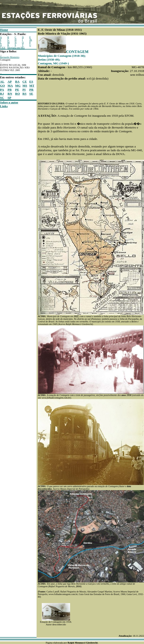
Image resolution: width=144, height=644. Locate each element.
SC (2, 98)
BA (17, 82)
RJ (2, 94)
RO (17, 94)
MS (25, 86)
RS (24, 94)
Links (4, 106)
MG (18, 86)
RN (10, 94)
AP (10, 82)
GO (2, 86)
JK (31, 40)
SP (9, 98)
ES (31, 82)
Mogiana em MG (16, 48)
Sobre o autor (9, 102)
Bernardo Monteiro (10, 57)
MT (32, 86)
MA (10, 86)
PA (2, 90)
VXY (3, 48)
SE (31, 94)
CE (25, 82)
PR (31, 90)
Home (4, 30)
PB (10, 90)
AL (2, 82)
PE (17, 90)
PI (24, 90)
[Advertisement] (14, 179)
